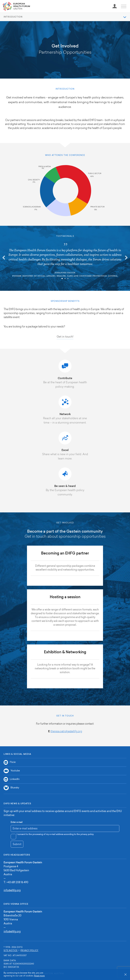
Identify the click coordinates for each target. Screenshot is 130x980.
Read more (39, 976)
